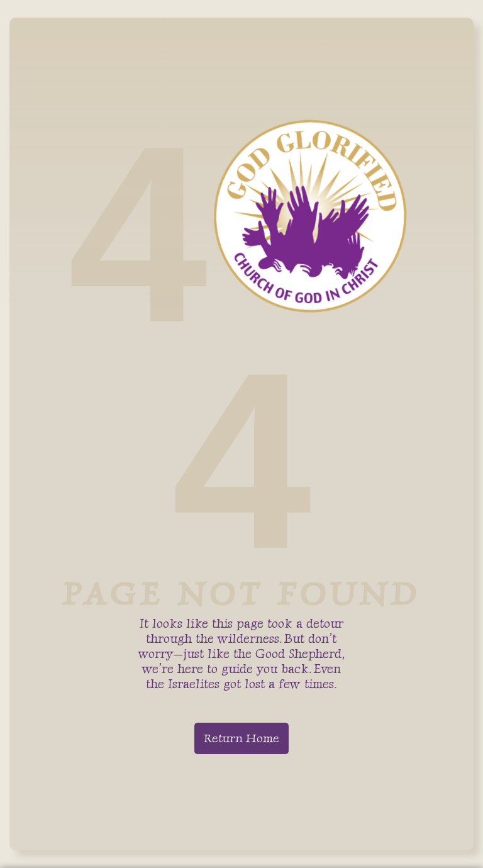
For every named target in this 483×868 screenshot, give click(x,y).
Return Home (241, 738)
